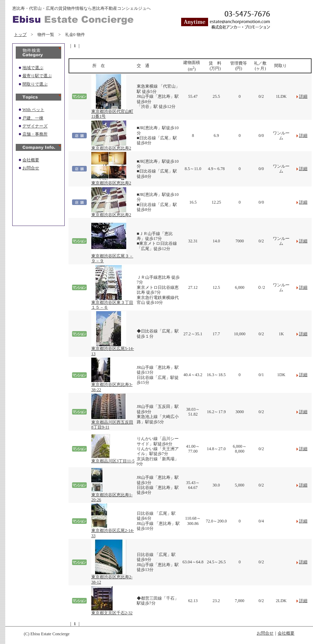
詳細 (303, 96)
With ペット (33, 110)
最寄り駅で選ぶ (37, 76)
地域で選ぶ (33, 68)
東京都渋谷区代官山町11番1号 (112, 112)
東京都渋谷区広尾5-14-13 (113, 349)
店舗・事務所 (35, 134)
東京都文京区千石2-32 (112, 611)
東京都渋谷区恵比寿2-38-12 (112, 577)
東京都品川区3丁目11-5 (113, 459)
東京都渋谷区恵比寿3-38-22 (112, 385)
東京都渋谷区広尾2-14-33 (113, 531)
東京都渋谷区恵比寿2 (111, 146)
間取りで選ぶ (35, 84)
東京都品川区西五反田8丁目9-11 (112, 423)
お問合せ (31, 168)
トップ (20, 35)
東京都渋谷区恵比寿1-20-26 (112, 495)
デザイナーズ (35, 126)
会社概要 (31, 160)
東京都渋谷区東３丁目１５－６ (112, 303)
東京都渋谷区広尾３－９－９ (112, 257)
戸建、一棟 (33, 118)
